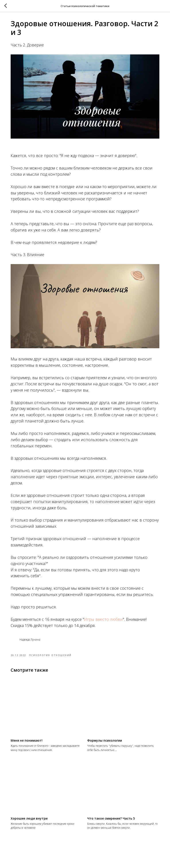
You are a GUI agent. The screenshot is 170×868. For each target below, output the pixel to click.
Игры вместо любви (107, 619)
